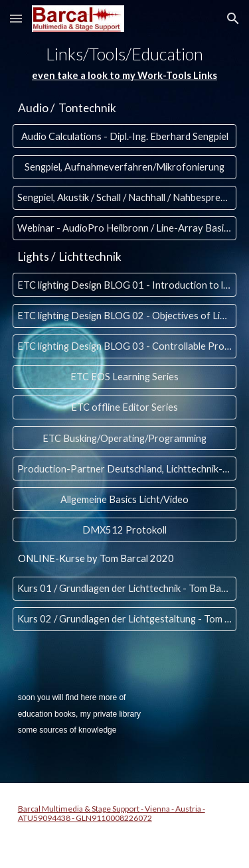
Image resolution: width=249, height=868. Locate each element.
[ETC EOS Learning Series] (125, 377)
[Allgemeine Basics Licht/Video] (125, 499)
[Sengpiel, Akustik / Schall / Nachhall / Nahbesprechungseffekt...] (125, 197)
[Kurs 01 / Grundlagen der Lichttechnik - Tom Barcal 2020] (125, 589)
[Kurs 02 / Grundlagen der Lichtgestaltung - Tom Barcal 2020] (125, 619)
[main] (125, 64)
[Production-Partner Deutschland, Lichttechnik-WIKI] (125, 469)
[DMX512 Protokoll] (125, 530)
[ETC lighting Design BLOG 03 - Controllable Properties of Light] (125, 346)
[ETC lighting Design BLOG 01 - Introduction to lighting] (125, 285)
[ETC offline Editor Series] (125, 407)
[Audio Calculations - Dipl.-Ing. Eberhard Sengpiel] (125, 136)
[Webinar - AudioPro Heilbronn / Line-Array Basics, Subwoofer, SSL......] (125, 228)
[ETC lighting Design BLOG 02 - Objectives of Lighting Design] (125, 315)
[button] (16, 18)
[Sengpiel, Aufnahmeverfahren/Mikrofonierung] (125, 167)
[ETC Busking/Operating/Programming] (125, 438)
